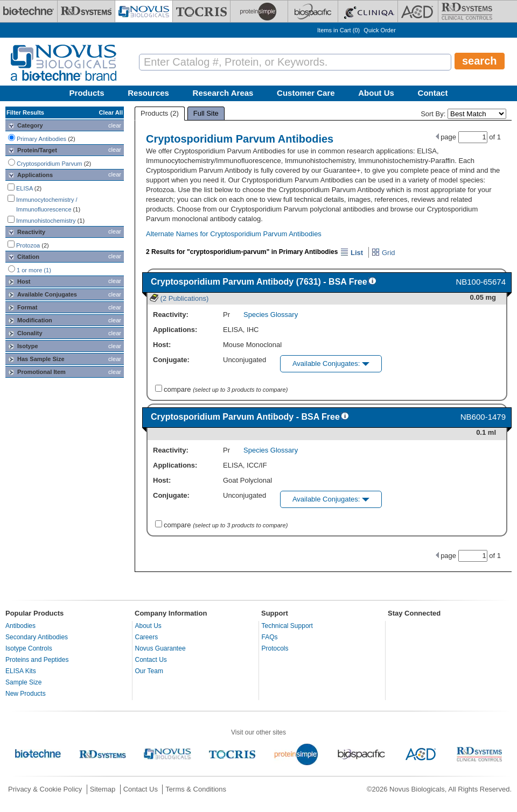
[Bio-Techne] (29, 11)
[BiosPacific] (313, 11)
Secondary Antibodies (37, 637)
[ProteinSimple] (259, 11)
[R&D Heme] (467, 11)
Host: (162, 345)
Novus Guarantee (160, 648)
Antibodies (20, 626)
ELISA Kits (21, 671)
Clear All (111, 112)
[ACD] (418, 11)
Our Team (149, 671)
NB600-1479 (483, 417)
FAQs (270, 637)
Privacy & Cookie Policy (45, 789)
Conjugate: (171, 360)
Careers (147, 637)
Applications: (175, 330)
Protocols (275, 648)
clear (115, 125)
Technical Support (287, 626)
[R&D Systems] (86, 11)
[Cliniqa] (368, 11)
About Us (376, 93)
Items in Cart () (338, 30)
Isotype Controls (29, 648)
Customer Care (306, 93)
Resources (148, 93)
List (352, 253)
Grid (383, 253)
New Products (26, 694)
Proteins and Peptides (37, 660)
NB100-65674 (481, 282)
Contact (433, 93)
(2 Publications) (179, 298)
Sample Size (23, 682)
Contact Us (151, 660)
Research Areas (223, 93)
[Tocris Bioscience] (201, 11)
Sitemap (103, 789)
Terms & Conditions (196, 789)
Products (87, 93)
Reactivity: (171, 315)
